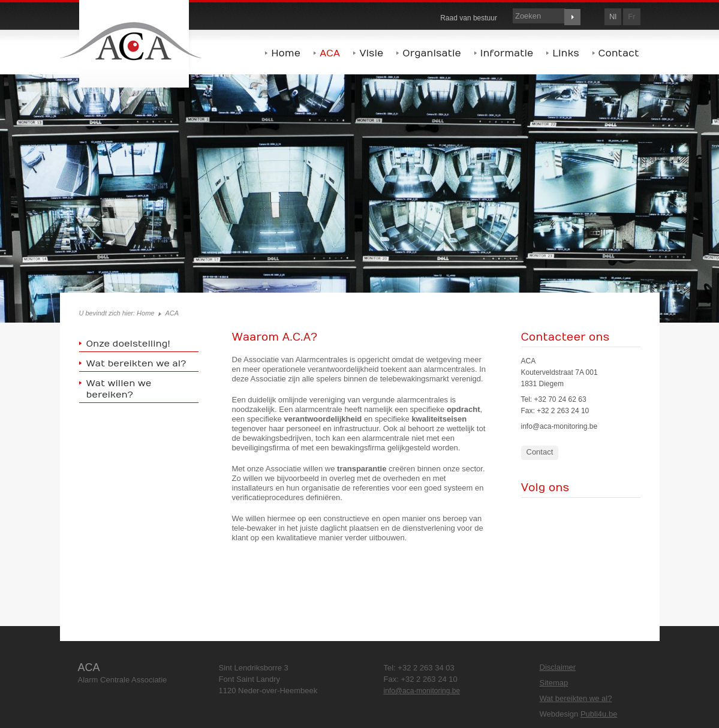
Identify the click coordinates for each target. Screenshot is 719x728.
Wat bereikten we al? (136, 363)
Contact (619, 53)
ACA (330, 53)
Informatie (507, 53)
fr (631, 16)
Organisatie (431, 53)
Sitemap (554, 683)
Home (286, 53)
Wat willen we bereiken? (119, 389)
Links (565, 53)
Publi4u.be (599, 714)
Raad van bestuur (469, 18)
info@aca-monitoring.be (559, 426)
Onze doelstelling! (128, 344)
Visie (371, 53)
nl (613, 16)
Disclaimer (558, 667)
